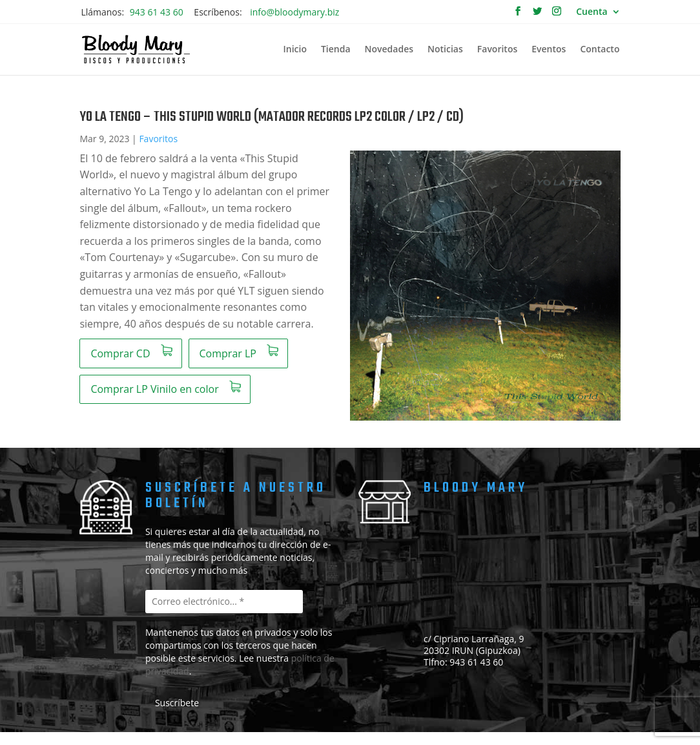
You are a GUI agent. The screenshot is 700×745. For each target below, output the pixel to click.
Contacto (600, 50)
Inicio (294, 50)
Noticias (445, 50)
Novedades (389, 50)
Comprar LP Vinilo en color (154, 389)
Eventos (549, 50)
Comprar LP (228, 353)
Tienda (336, 50)
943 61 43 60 (157, 12)
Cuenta (592, 12)
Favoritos (497, 50)
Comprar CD (120, 353)
